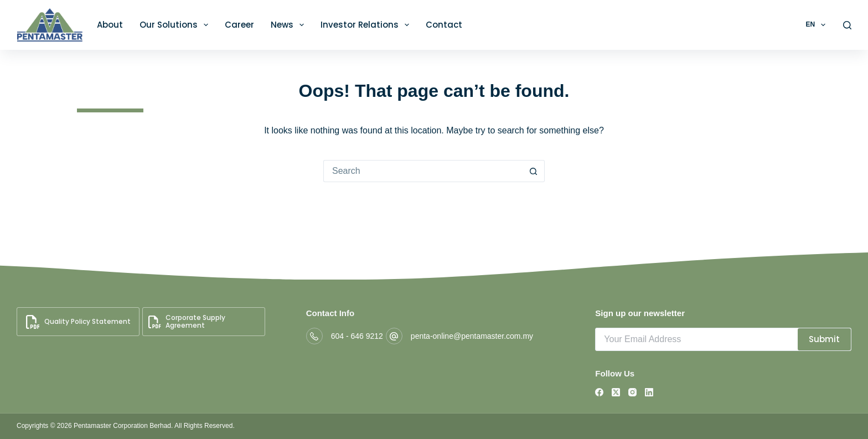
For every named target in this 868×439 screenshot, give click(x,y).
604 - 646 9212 (357, 336)
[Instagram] (632, 392)
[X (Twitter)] (616, 392)
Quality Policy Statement (78, 322)
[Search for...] (423, 171)
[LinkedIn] (649, 392)
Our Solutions (176, 25)
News (290, 25)
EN (817, 25)
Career (239, 25)
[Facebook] (599, 392)
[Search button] (534, 171)
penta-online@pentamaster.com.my (472, 336)
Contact (444, 25)
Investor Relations (367, 25)
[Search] (847, 25)
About (110, 25)
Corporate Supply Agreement (187, 321)
